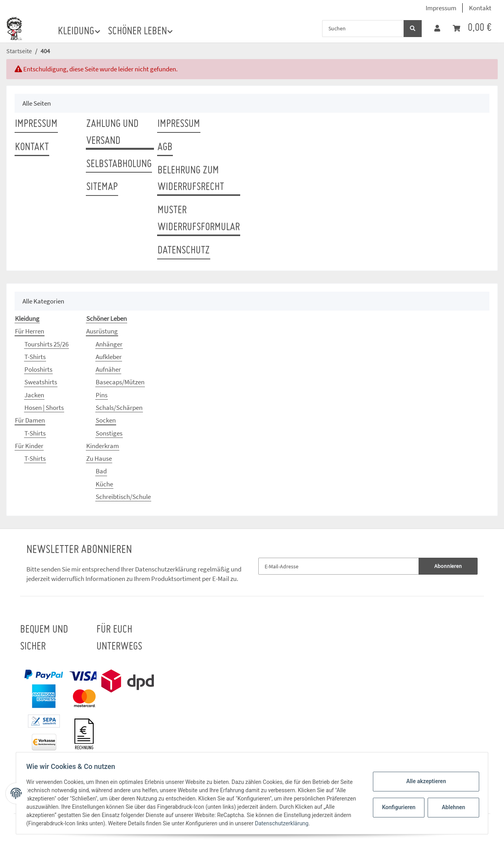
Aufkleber (109, 357)
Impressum (441, 8)
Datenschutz (184, 251)
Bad (101, 471)
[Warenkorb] (472, 28)
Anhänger (109, 344)
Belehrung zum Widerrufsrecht (191, 179)
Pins (102, 395)
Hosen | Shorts (44, 408)
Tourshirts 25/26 (46, 344)
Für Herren (30, 331)
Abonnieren (448, 566)
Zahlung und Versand (112, 133)
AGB (165, 147)
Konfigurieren (397, 807)
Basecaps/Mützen (120, 382)
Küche (104, 484)
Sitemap (102, 187)
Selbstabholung (119, 164)
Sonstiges (109, 433)
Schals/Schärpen (119, 408)
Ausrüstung (102, 331)
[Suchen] (363, 29)
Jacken (34, 395)
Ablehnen (451, 807)
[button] (437, 28)
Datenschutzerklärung (166, 569)
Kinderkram (103, 446)
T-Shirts (35, 357)
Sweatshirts (41, 382)
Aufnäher (108, 369)
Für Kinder (29, 446)
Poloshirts (38, 369)
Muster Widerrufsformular (199, 219)
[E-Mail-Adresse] (339, 566)
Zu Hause (99, 458)
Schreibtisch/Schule (123, 497)
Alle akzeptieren (423, 781)
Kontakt (480, 8)
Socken (106, 420)
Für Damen (30, 420)
